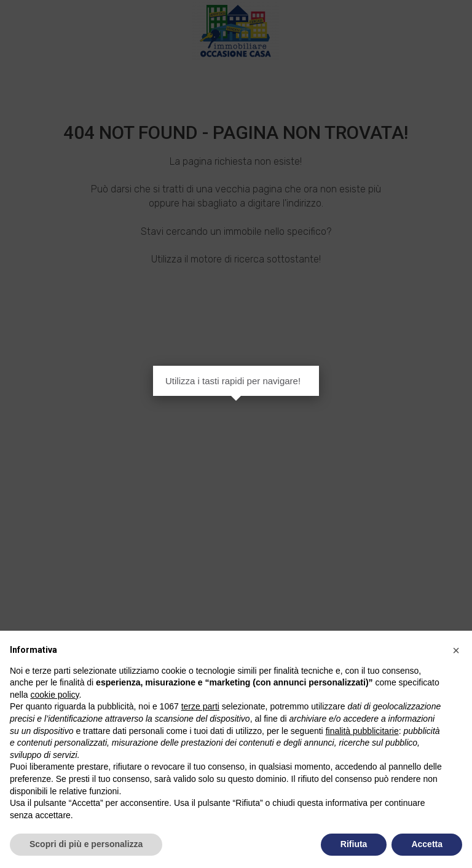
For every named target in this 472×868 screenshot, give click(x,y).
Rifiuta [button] (354, 844)
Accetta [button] (427, 844)
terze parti (200, 706)
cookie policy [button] (54, 695)
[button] (456, 650)
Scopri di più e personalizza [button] (86, 844)
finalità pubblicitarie (362, 731)
